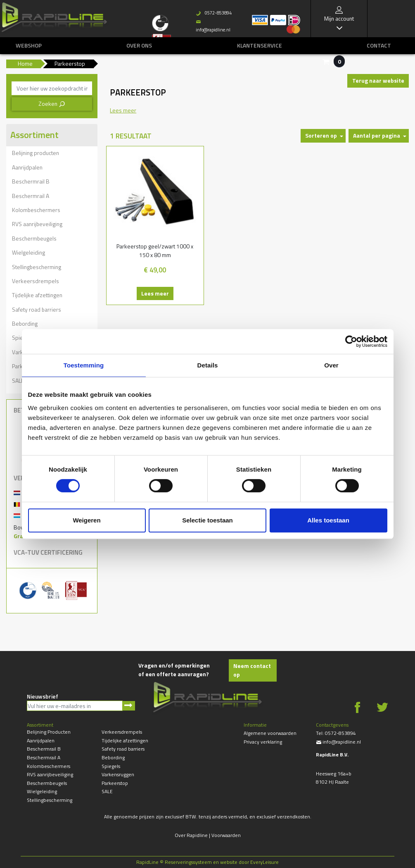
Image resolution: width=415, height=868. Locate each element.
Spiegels (111, 766)
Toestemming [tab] (84, 365)
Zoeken (52, 104)
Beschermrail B (31, 181)
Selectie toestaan (207, 520)
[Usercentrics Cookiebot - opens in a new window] (351, 341)
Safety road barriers (37, 309)
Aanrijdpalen (27, 167)
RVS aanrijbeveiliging (37, 224)
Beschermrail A (31, 196)
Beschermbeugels (34, 238)
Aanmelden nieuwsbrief (129, 706)
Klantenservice (260, 45)
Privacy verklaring (263, 742)
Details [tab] (208, 365)
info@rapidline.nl (338, 742)
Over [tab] (331, 365)
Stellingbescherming (37, 267)
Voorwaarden (226, 835)
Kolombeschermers (36, 210)
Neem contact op (252, 670)
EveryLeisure (264, 862)
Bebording (25, 323)
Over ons (139, 45)
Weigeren (87, 520)
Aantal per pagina (377, 135)
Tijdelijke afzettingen (37, 295)
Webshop (29, 45)
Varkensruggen (118, 774)
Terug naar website (378, 80)
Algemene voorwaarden (270, 733)
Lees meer (155, 293)
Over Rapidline (191, 835)
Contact (379, 45)
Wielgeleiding (28, 252)
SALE (107, 791)
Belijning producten (36, 153)
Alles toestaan (328, 520)
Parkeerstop (115, 783)
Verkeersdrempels (36, 281)
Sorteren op (321, 135)
